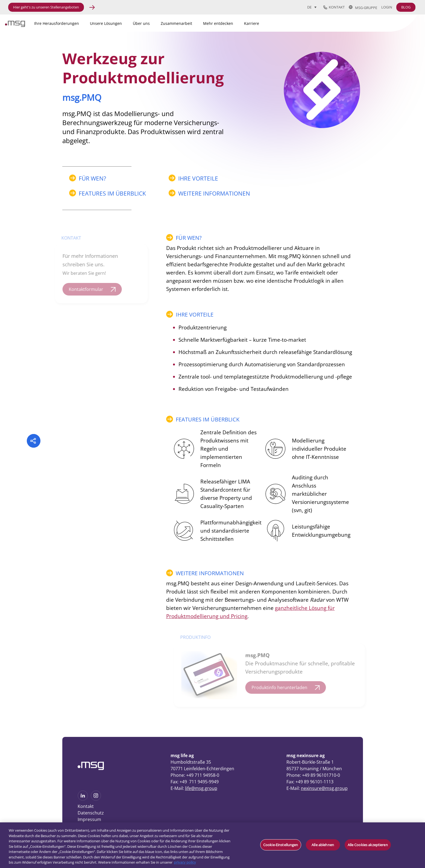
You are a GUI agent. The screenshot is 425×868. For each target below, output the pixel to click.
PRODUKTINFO (198, 637)
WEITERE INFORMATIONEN (214, 193)
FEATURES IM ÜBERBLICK (112, 193)
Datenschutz (91, 813)
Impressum (89, 819)
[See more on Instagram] (96, 799)
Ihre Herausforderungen (57, 23)
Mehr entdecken (218, 23)
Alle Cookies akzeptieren (368, 845)
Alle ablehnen (323, 845)
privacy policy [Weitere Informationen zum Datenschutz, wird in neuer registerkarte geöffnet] (185, 862)
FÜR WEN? (92, 178)
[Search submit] (404, 22)
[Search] (374, 22)
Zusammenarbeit (176, 23)
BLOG (406, 7)
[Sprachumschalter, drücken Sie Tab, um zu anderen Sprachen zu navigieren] (312, 7)
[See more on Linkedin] (83, 799)
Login (387, 7)
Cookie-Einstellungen (281, 845)
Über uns (141, 23)
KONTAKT (68, 238)
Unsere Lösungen (106, 23)
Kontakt (334, 7)
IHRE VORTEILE (198, 178)
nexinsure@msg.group (324, 788)
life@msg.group (201, 788)
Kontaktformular (83, 289)
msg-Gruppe (363, 7)
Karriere (252, 23)
